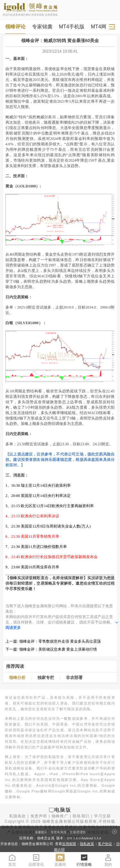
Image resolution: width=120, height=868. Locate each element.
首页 (12, 860)
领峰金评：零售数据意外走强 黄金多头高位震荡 (60, 641)
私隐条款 (18, 816)
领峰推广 (60, 816)
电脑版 (63, 810)
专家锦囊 (42, 27)
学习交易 (103, 816)
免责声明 (39, 816)
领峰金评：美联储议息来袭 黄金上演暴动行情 (58, 649)
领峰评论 (15, 27)
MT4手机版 (72, 27)
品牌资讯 (36, 860)
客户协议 (105, 844)
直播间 (60, 860)
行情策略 (84, 860)
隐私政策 (87, 844)
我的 (108, 860)
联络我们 (81, 816)
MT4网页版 (104, 27)
